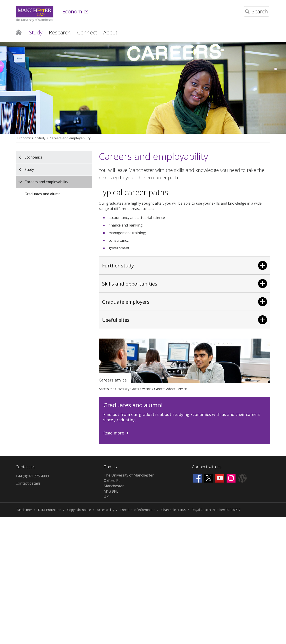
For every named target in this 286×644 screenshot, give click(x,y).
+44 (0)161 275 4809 (32, 476)
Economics (75, 12)
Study (41, 138)
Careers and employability (70, 138)
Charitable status (173, 510)
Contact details (28, 483)
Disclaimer (24, 510)
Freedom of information (138, 510)
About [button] (110, 32)
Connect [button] (87, 32)
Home (19, 32)
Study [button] (36, 32)
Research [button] (60, 32)
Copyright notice (79, 510)
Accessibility (106, 510)
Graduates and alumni (43, 194)
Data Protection (50, 510)
